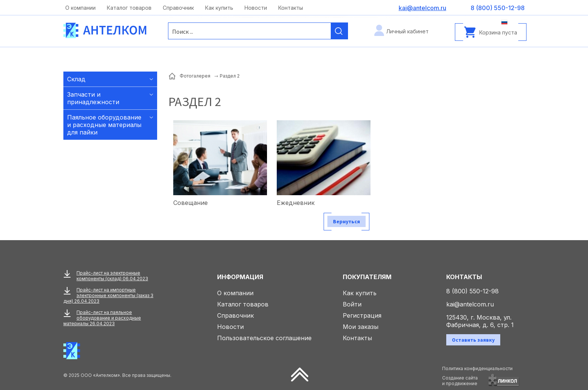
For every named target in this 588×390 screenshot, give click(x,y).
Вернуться (346, 221)
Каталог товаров (129, 8)
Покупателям (367, 277)
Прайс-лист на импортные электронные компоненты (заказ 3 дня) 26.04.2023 (108, 295)
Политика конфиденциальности (477, 368)
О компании (80, 8)
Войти (352, 304)
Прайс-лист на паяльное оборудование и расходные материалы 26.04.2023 (102, 318)
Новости (256, 8)
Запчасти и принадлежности (93, 98)
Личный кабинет (407, 31)
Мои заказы (361, 327)
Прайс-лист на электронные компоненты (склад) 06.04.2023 (112, 276)
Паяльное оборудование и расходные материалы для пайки (104, 125)
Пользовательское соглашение (264, 338)
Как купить (219, 8)
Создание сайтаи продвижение (460, 381)
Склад (76, 79)
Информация (240, 277)
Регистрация (362, 315)
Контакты (291, 8)
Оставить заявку (473, 340)
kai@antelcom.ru (470, 304)
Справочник (178, 8)
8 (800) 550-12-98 (472, 291)
